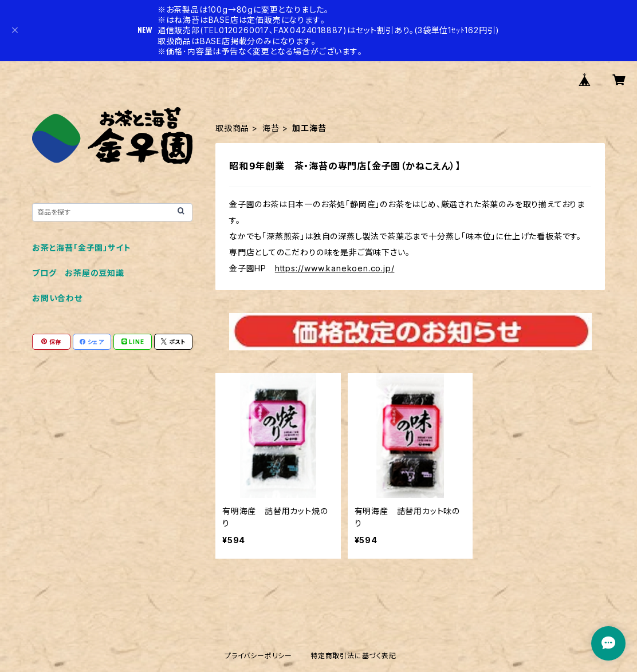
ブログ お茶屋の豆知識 (78, 273)
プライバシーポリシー (258, 656)
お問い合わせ (57, 298)
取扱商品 (232, 128)
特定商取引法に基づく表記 (353, 656)
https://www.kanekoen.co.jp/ (335, 268)
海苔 (271, 128)
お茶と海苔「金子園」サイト (81, 248)
